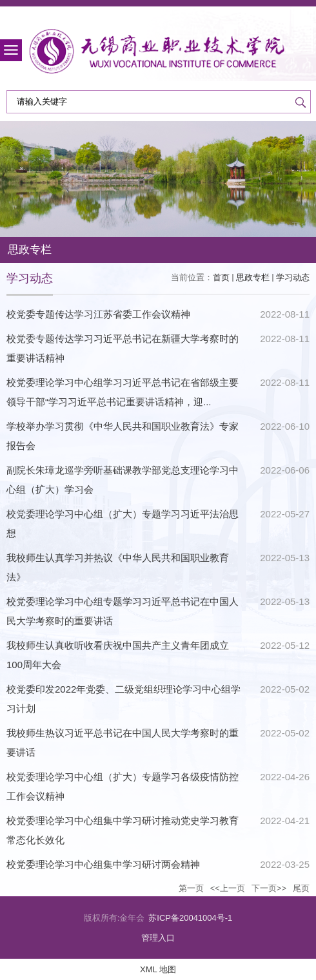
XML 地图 (158, 969)
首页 (221, 277)
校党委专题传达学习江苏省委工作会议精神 (98, 314)
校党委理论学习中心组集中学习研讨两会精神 (103, 864)
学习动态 (293, 277)
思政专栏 (253, 277)
